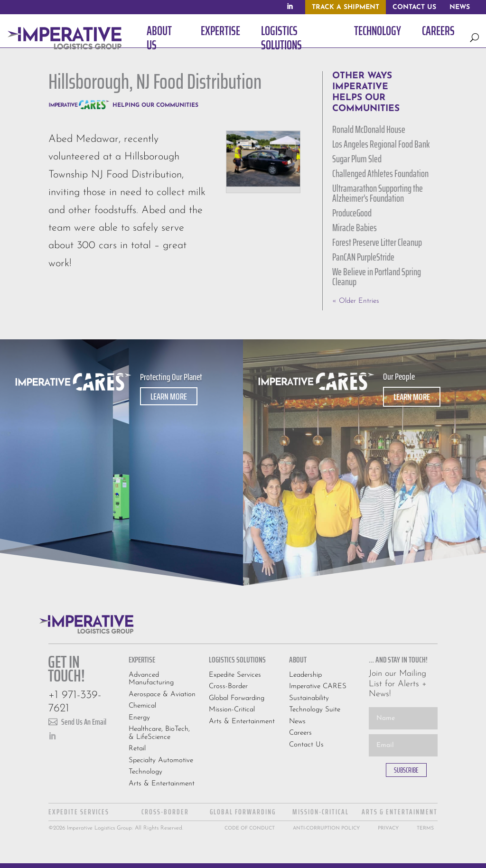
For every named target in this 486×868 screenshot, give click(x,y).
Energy (139, 718)
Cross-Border (228, 686)
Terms (425, 828)
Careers (300, 733)
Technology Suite (315, 710)
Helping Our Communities (155, 105)
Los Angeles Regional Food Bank (381, 144)
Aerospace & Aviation (162, 695)
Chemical (142, 706)
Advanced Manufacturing (151, 679)
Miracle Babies (355, 228)
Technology (145, 772)
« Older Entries (356, 301)
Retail (137, 749)
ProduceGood (352, 213)
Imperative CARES (318, 686)
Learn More (169, 396)
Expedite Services (235, 675)
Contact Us (306, 745)
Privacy (388, 828)
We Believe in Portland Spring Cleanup (377, 277)
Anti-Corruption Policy (326, 828)
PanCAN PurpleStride (363, 257)
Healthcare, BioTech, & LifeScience (159, 733)
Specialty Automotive (161, 761)
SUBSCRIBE (406, 770)
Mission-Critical (232, 710)
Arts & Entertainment (162, 784)
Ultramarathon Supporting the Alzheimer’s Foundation (378, 193)
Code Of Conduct (250, 828)
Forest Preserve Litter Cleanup (377, 242)
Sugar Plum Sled (357, 159)
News (297, 722)
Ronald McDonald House (369, 129)
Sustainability (309, 698)
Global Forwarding (237, 698)
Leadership (305, 675)
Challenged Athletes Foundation (380, 173)
